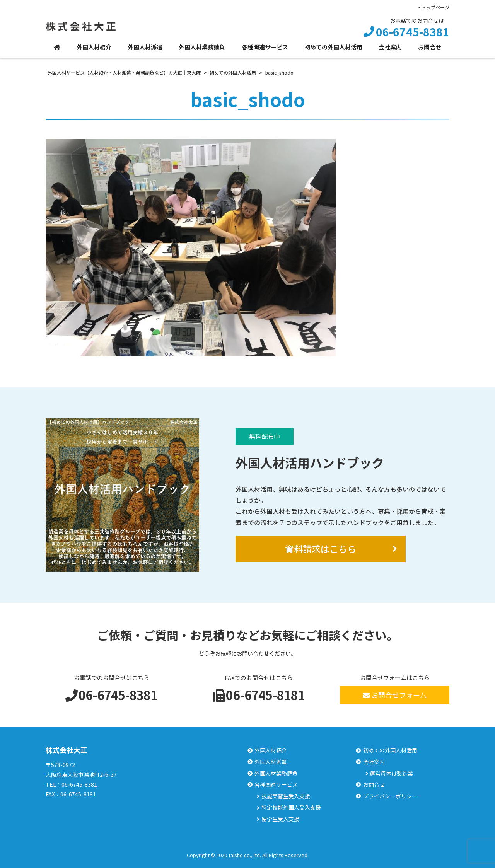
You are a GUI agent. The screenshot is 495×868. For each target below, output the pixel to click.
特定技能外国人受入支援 (291, 807)
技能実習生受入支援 (286, 796)
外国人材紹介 (94, 47)
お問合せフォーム (395, 695)
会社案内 (390, 47)
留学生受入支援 (280, 819)
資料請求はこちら (321, 549)
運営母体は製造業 (391, 773)
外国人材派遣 (145, 47)
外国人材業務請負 (202, 47)
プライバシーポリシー (390, 796)
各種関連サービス (265, 47)
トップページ (435, 7)
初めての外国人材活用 (333, 47)
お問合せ (430, 47)
